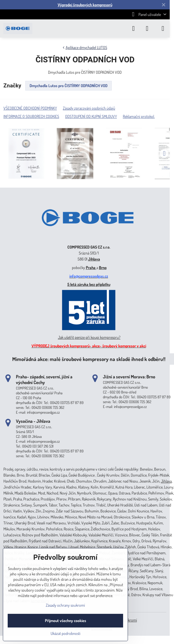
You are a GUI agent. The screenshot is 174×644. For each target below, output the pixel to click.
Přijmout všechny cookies (66, 621)
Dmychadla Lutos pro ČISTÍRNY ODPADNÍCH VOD (69, 86)
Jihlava (94, 259)
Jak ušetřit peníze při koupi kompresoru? (89, 337)
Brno (103, 267)
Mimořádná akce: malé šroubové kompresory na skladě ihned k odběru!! (89, 359)
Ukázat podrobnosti (66, 633)
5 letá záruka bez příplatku (89, 284)
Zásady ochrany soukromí (65, 605)
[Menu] (163, 28)
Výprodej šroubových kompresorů (85, 5)
